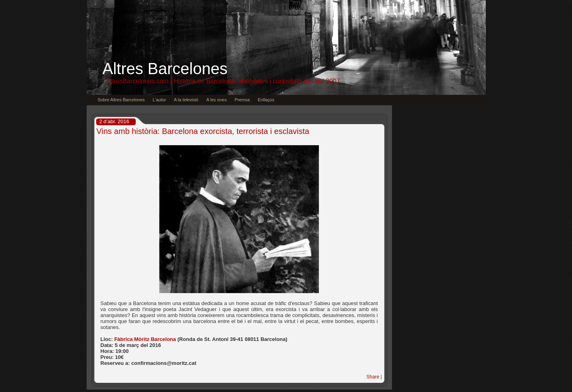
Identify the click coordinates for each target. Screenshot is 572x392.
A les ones (217, 100)
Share (373, 377)
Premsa (242, 100)
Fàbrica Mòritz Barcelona (146, 339)
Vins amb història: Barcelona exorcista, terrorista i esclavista (203, 131)
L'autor (159, 100)
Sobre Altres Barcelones (121, 100)
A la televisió (186, 100)
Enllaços (266, 100)
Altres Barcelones (165, 69)
